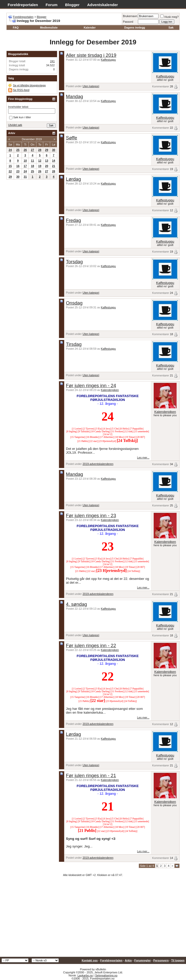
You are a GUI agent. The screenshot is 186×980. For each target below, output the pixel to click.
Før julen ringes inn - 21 (91, 775)
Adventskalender (103, 5)
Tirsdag (74, 344)
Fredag (73, 220)
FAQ (16, 28)
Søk (171, 28)
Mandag (74, 96)
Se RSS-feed (21, 90)
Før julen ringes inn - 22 (91, 645)
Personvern (161, 960)
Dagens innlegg (135, 28)
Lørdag (73, 179)
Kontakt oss (90, 960)
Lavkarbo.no (85, 975)
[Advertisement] (93, 919)
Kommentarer (161, 86)
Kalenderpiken (110, 390)
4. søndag (76, 604)
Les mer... (143, 458)
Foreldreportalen (23, 5)
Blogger (72, 5)
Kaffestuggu (109, 60)
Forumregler (143, 960)
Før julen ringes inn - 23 (91, 515)
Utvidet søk (15, 125)
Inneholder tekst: (18, 107)
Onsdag (74, 303)
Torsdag (74, 262)
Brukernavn (130, 16)
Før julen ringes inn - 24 (91, 386)
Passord (128, 22)
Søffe (71, 138)
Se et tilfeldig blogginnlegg (29, 85)
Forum (52, 5)
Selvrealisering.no (106, 975)
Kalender (90, 28)
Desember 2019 (32, 139)
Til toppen (178, 960)
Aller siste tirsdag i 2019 (91, 55)
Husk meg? (169, 17)
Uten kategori (91, 86)
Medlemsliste (49, 28)
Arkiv (128, 960)
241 (52, 61)
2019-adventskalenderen (98, 464)
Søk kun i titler (20, 118)
